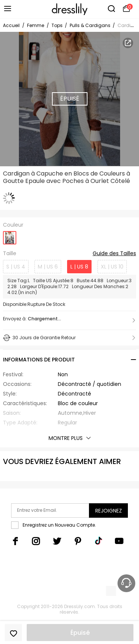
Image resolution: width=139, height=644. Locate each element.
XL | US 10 (112, 267)
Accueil (11, 25)
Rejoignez (109, 511)
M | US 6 (48, 267)
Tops (58, 25)
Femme (36, 25)
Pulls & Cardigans (91, 25)
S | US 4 (16, 267)
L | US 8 (79, 267)
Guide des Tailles (114, 254)
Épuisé (80, 633)
